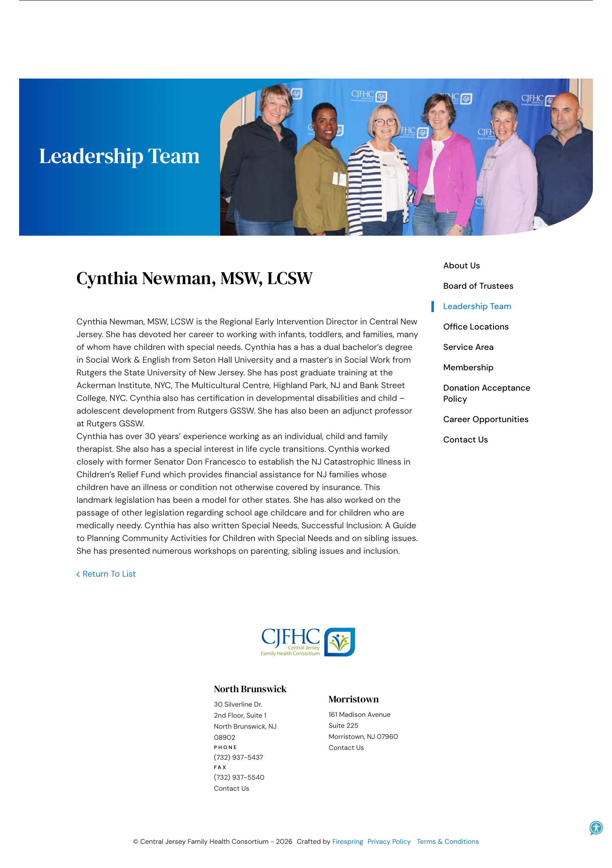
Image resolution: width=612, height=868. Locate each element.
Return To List (109, 574)
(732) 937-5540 (239, 777)
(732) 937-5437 (238, 757)
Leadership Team (477, 306)
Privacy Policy (389, 841)
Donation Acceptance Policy (487, 393)
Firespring (348, 841)
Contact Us (466, 440)
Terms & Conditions (448, 841)
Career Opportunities (486, 419)
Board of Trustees (478, 286)
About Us (462, 265)
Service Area (469, 347)
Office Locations (476, 327)
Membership (468, 367)
